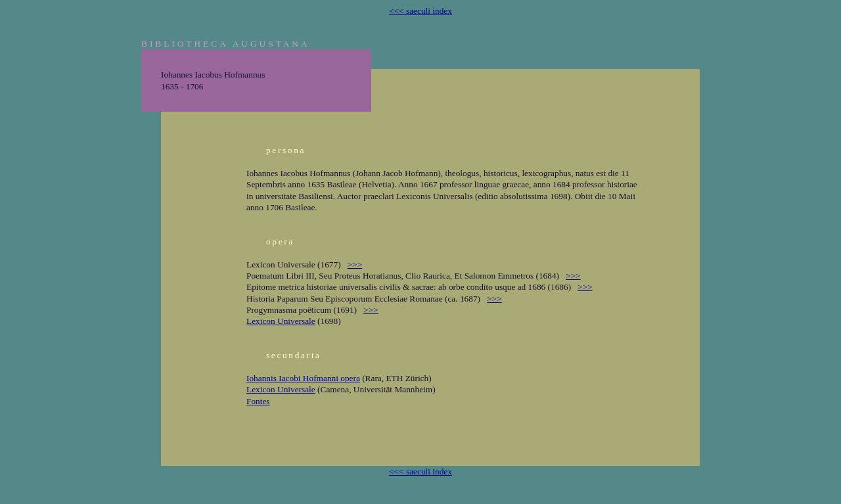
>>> (355, 264)
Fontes (258, 401)
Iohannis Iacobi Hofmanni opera (303, 378)
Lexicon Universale (281, 321)
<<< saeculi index (420, 11)
